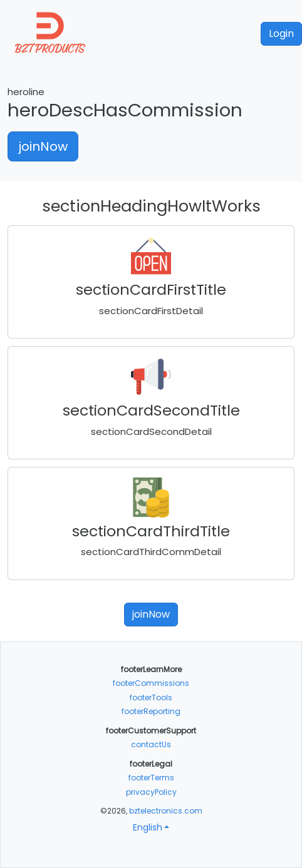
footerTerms (151, 778)
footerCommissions (151, 683)
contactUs (151, 744)
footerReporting (151, 711)
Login (281, 33)
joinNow (43, 146)
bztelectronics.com (166, 811)
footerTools (151, 697)
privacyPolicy (151, 792)
